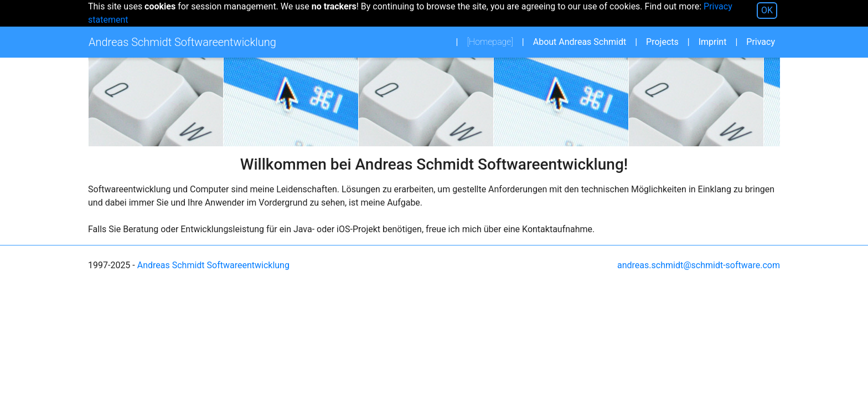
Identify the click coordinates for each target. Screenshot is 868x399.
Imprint (713, 42)
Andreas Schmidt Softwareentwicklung (213, 265)
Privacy (761, 42)
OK (767, 10)
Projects (662, 42)
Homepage (493, 41)
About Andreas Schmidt (580, 42)
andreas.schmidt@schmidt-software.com (699, 265)
